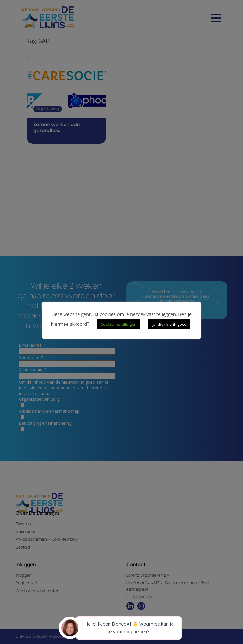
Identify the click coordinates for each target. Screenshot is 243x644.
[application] (121, 629)
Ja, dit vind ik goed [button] (169, 324)
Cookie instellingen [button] (119, 324)
